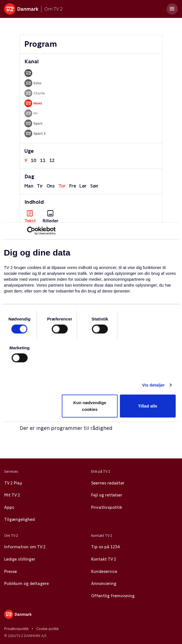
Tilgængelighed (19, 519)
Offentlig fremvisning (113, 596)
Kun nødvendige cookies (90, 406)
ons (51, 186)
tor (62, 186)
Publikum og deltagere (27, 584)
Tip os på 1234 (105, 547)
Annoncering (104, 584)
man (29, 186)
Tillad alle (148, 406)
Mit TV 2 (12, 495)
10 (33, 161)
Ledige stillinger (20, 559)
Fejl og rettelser (107, 495)
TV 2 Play (13, 483)
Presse (11, 572)
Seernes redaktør (108, 483)
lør (83, 186)
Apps (9, 507)
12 (52, 161)
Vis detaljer (154, 385)
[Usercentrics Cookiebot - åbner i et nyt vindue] (31, 231)
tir (40, 186)
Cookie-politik (47, 629)
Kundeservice (104, 572)
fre (73, 186)
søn (94, 186)
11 (43, 161)
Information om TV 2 (25, 547)
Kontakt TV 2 (104, 559)
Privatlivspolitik (107, 507)
